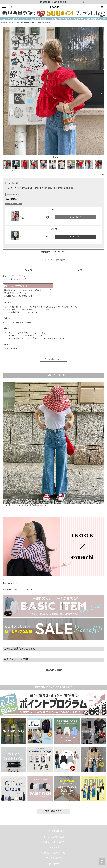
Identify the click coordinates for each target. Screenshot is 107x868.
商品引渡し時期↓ (10, 583)
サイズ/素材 (79, 270)
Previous (5, 93)
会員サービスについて (53, 842)
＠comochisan (20, 279)
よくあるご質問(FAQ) (54, 837)
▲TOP (102, 862)
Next (84, 2)
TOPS (10, 23)
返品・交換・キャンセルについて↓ (17, 590)
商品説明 (28, 270)
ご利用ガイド (53, 848)
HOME (4, 23)
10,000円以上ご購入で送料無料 (54, 2)
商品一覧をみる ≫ (53, 812)
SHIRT (16, 23)
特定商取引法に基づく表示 (53, 853)
